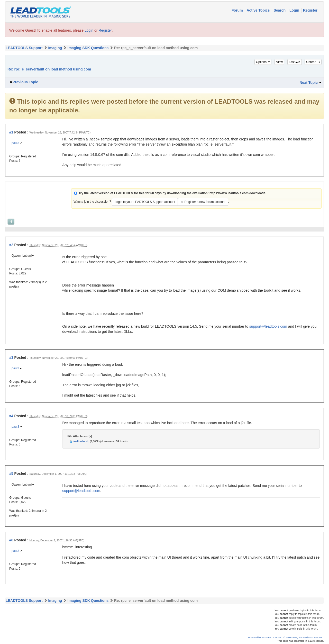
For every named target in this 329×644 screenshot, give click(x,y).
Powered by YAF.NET (260, 638)
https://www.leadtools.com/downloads (237, 193)
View (279, 62)
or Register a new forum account (203, 202)
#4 (11, 416)
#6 (11, 540)
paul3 (15, 143)
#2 (11, 245)
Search (280, 10)
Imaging (55, 48)
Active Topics (259, 10)
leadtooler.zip (81, 441)
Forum (238, 10)
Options (263, 62)
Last (295, 62)
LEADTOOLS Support (24, 48)
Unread (313, 62)
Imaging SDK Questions (88, 48)
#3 (11, 357)
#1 (11, 132)
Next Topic (309, 83)
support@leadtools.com (268, 326)
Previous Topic (25, 82)
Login (295, 10)
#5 (11, 473)
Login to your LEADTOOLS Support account (145, 202)
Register (310, 10)
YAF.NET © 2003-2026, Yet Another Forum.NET (298, 638)
